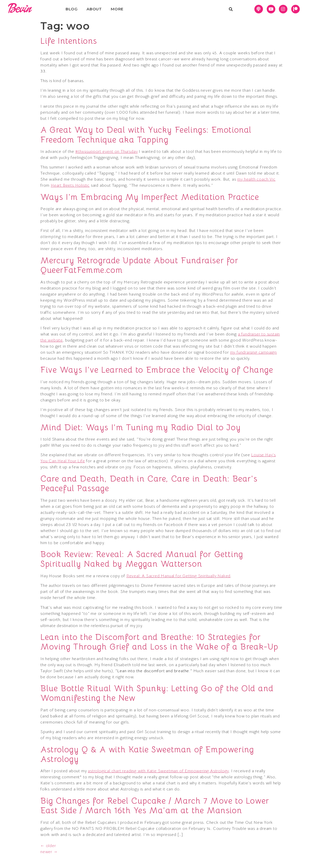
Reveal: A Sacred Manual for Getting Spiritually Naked (178, 576)
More (117, 9)
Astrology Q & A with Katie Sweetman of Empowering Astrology (147, 754)
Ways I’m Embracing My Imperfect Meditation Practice (150, 197)
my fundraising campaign (253, 352)
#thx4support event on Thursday (106, 152)
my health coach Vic (256, 179)
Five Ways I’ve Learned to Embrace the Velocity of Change (157, 370)
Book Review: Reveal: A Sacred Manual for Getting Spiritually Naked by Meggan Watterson (142, 559)
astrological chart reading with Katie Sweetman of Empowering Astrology (158, 771)
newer (49, 852)
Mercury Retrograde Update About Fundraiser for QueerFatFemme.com (139, 265)
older (48, 846)
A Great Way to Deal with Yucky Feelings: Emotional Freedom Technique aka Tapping (146, 135)
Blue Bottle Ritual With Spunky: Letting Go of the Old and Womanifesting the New (157, 693)
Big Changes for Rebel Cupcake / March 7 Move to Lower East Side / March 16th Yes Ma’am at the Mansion (155, 806)
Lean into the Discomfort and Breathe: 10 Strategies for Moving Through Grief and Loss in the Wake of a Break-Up (159, 642)
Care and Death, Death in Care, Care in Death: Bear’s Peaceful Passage (149, 484)
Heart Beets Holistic (70, 185)
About (94, 9)
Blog (72, 9)
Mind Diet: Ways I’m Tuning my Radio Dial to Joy (141, 427)
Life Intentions (69, 41)
